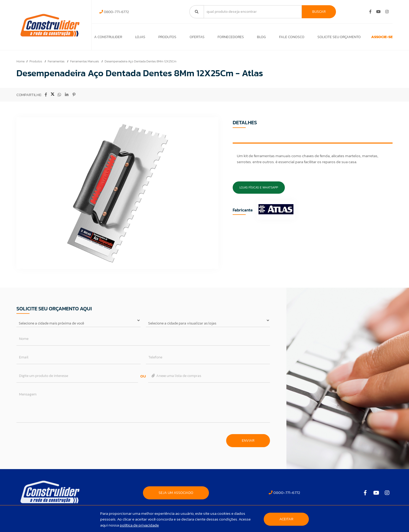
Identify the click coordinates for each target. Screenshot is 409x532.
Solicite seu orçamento (322, 38)
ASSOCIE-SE (372, 38)
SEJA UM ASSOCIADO (176, 495)
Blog (249, 38)
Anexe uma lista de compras (176, 378)
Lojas (138, 38)
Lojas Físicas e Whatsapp (259, 190)
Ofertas (190, 38)
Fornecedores (221, 38)
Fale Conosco (277, 38)
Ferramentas (56, 64)
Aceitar (286, 519)
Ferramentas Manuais (85, 64)
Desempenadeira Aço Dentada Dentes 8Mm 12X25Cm (140, 64)
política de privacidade (139, 525)
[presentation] (56, 441)
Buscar (319, 12)
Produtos (163, 38)
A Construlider (108, 38)
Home (20, 64)
